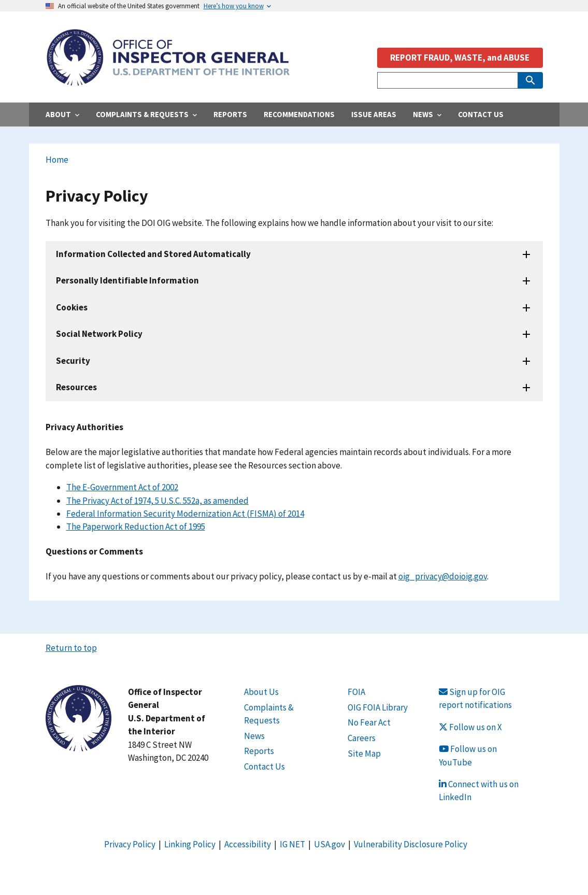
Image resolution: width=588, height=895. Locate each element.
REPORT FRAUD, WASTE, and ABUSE (460, 58)
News (254, 736)
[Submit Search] (530, 80)
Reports (259, 751)
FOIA (356, 692)
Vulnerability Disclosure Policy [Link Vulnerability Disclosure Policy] (411, 844)
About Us (261, 692)
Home (57, 160)
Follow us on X (470, 727)
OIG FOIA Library (378, 707)
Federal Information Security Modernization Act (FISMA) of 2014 (185, 514)
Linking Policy (190, 844)
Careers (362, 738)
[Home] (168, 80)
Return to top (71, 648)
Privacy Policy (130, 844)
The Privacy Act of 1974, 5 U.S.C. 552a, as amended (157, 501)
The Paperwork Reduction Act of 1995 (136, 527)
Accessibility (248, 844)
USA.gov (329, 844)
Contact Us (264, 766)
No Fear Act (369, 722)
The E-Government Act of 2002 (122, 487)
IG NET (292, 844)
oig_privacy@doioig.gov (443, 576)
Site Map (364, 754)
